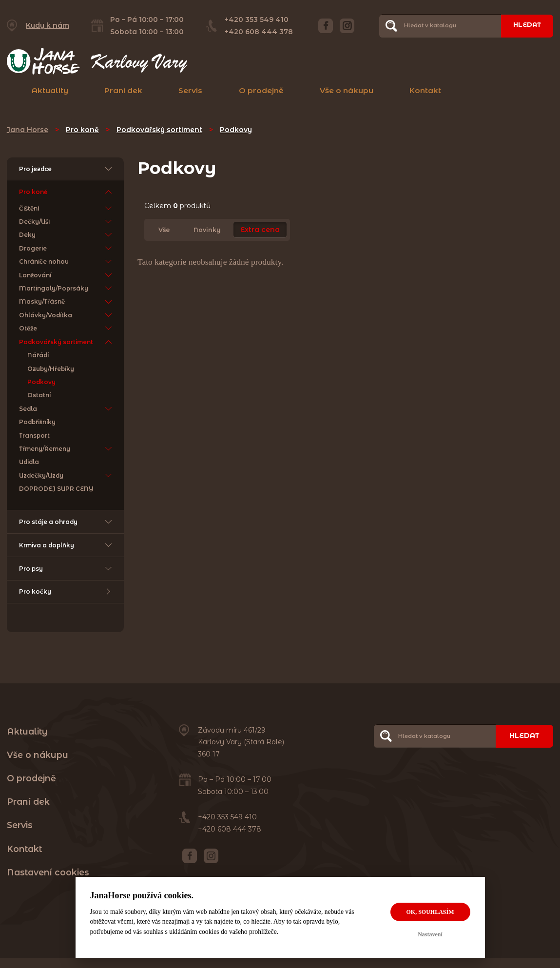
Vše (164, 230)
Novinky (207, 230)
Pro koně (82, 130)
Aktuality (50, 90)
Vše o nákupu (347, 90)
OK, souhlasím (430, 912)
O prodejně (261, 90)
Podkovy (236, 130)
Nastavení (430, 934)
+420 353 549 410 (254, 19)
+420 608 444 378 (256, 32)
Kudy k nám (48, 25)
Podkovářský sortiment (159, 130)
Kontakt (425, 90)
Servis (190, 90)
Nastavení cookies (48, 882)
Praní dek (123, 90)
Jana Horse (28, 130)
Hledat (524, 25)
